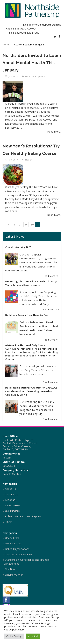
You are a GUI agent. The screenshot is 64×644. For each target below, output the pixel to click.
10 (32, 224)
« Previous (9, 225)
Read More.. (54, 132)
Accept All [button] (33, 636)
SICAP (8, 522)
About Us (10, 489)
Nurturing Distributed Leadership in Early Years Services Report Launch (31, 283)
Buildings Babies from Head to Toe (27, 315)
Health (29, 160)
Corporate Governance (18, 554)
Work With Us (13, 543)
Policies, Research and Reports (23, 516)
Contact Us (11, 494)
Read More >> (51, 276)
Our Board (11, 569)
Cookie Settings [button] (14, 636)
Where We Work (15, 575)
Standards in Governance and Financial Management (26, 562)
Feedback (11, 500)
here (22, 629)
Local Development (35, 76)
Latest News (13, 505)
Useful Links (12, 538)
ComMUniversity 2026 (18, 247)
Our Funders (12, 511)
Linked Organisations (17, 549)
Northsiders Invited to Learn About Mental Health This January (32, 63)
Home (6, 45)
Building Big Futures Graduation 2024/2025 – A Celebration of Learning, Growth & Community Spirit (31, 391)
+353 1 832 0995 (16, 33)
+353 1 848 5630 (16, 28)
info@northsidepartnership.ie (44, 25)
